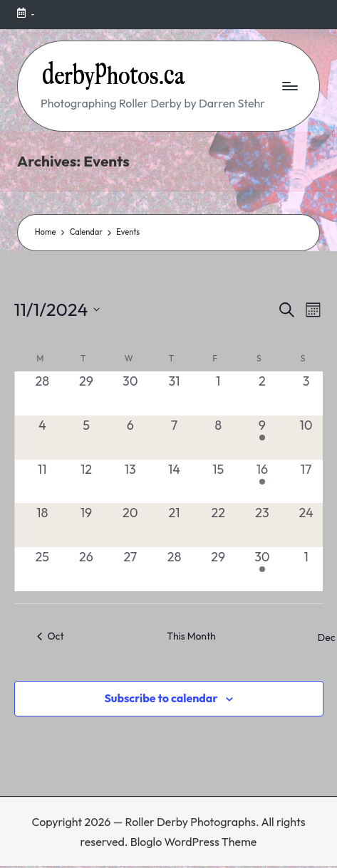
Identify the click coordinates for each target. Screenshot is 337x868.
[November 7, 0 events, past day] (175, 438)
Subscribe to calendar (161, 698)
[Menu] (289, 86)
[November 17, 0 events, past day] (306, 482)
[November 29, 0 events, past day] (218, 569)
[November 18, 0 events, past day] (43, 525)
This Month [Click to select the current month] (191, 636)
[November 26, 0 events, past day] (86, 569)
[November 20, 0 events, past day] (130, 525)
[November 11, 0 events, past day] (43, 482)
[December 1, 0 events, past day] (306, 569)
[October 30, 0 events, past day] (130, 393)
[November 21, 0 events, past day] (175, 525)
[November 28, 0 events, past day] (175, 569)
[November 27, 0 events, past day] (130, 569)
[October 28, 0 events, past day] (43, 393)
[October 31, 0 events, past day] (175, 393)
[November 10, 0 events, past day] (306, 438)
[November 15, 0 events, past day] (218, 482)
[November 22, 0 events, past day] (218, 525)
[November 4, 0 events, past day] (43, 438)
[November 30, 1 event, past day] (262, 569)
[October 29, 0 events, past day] (86, 393)
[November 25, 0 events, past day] (43, 569)
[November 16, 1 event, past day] (262, 482)
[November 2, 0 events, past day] (262, 393)
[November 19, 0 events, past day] (86, 525)
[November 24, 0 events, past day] (306, 525)
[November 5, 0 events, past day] (86, 438)
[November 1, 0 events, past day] (218, 393)
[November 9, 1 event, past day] (262, 438)
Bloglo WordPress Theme (194, 842)
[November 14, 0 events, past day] (175, 482)
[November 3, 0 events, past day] (306, 393)
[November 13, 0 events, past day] (130, 482)
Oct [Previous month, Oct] (51, 636)
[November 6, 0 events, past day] (130, 438)
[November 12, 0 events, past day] (86, 482)
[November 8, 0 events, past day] (218, 438)
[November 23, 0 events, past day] (262, 525)
